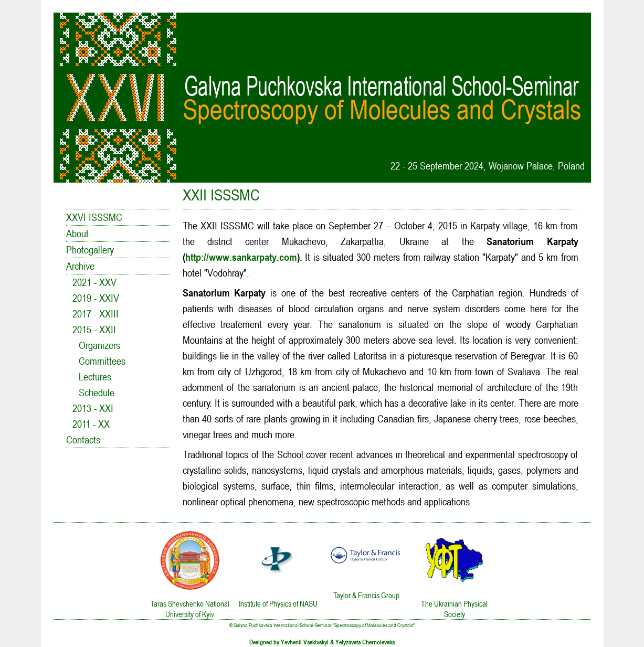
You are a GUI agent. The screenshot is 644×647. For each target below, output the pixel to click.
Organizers (99, 345)
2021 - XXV (94, 282)
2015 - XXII (94, 330)
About (77, 234)
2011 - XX (91, 424)
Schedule (97, 393)
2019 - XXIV (96, 298)
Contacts (83, 440)
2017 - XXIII (96, 314)
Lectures (95, 377)
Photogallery (90, 250)
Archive (80, 266)
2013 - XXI (93, 408)
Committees (102, 361)
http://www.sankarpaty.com (241, 257)
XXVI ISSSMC (94, 217)
